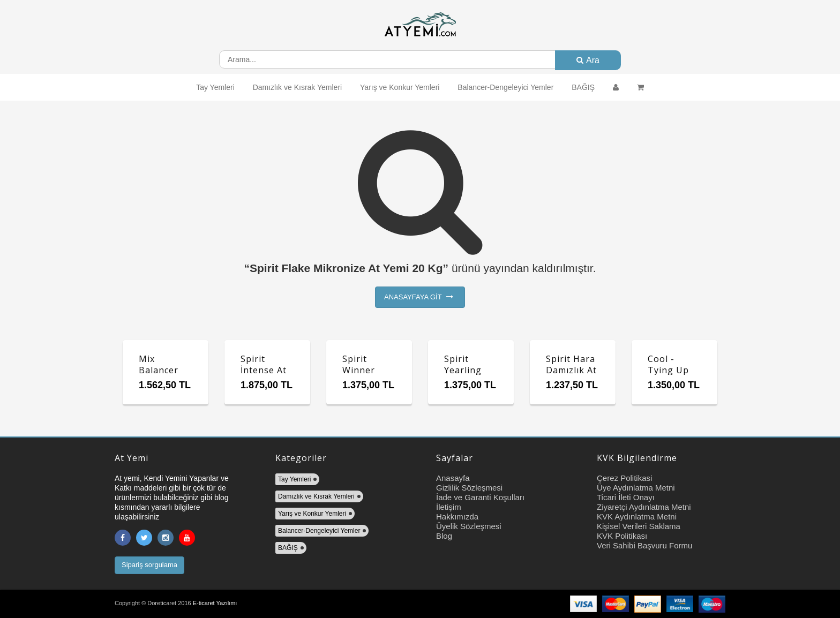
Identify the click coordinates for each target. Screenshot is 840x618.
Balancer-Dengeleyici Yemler (505, 87)
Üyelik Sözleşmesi (469, 526)
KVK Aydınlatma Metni (637, 517)
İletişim (449, 507)
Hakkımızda (457, 517)
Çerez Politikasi (624, 478)
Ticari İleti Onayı (626, 497)
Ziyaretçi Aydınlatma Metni (644, 507)
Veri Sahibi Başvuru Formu (644, 545)
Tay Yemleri (215, 87)
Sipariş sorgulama (149, 565)
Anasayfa (453, 478)
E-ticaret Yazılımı (215, 603)
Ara (588, 60)
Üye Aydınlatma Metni (636, 488)
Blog (444, 536)
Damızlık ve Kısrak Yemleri (298, 87)
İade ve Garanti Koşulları (480, 497)
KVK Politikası (622, 536)
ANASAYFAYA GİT (419, 297)
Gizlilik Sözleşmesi (469, 488)
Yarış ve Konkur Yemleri (400, 87)
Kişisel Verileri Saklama (639, 526)
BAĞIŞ (583, 87)
